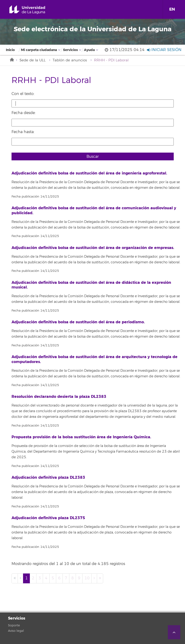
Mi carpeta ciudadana (39, 50)
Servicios (70, 50)
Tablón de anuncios (70, 60)
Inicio (10, 50)
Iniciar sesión (164, 50)
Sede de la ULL (33, 60)
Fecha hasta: (23, 132)
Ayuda (89, 50)
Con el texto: (23, 94)
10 (87, 578)
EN (172, 9)
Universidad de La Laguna (33, 10)
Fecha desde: (24, 113)
